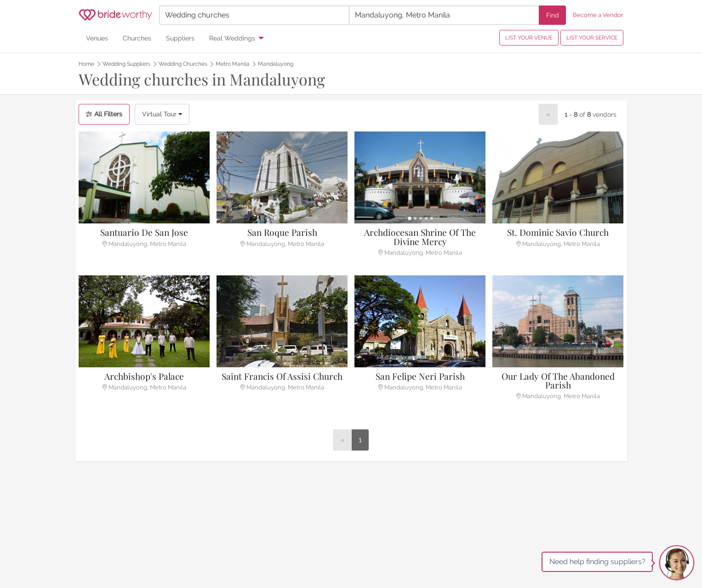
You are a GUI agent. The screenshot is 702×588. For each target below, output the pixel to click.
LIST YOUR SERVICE (592, 38)
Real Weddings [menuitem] (232, 38)
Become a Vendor (598, 15)
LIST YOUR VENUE (529, 38)
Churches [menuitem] (137, 38)
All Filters (104, 114)
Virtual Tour (162, 114)
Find (553, 15)
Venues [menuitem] (97, 38)
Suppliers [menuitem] (180, 38)
